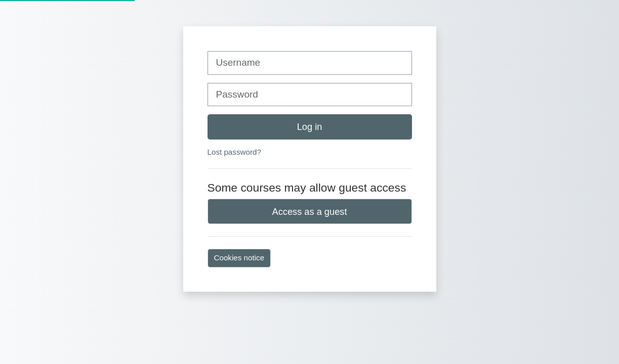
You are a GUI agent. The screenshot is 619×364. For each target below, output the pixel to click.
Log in (310, 127)
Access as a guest (310, 212)
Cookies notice (239, 258)
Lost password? (234, 152)
